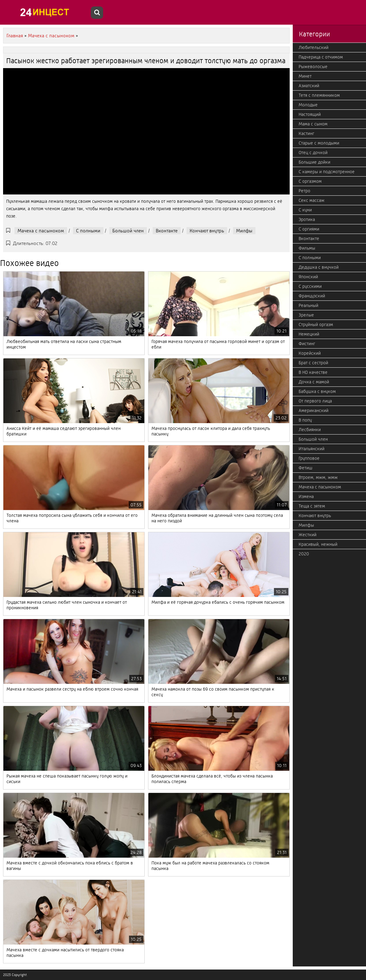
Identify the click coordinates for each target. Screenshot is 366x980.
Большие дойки (314, 162)
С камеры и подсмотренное (327, 172)
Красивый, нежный (318, 544)
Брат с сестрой (313, 363)
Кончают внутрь (207, 231)
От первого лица (315, 401)
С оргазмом (310, 181)
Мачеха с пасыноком (41, 231)
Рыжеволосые (313, 67)
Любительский (314, 47)
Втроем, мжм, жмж (318, 477)
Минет (305, 76)
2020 (304, 554)
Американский (314, 410)
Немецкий (309, 334)
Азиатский (309, 86)
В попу (305, 420)
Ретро (304, 191)
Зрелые (306, 315)
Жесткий (308, 535)
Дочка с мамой (314, 382)
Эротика (307, 219)
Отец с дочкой (313, 153)
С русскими (310, 286)
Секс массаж (312, 200)
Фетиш (306, 468)
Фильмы (307, 248)
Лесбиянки (310, 430)
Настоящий (310, 114)
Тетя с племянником (319, 95)
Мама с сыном (313, 124)
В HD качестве (313, 372)
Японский (308, 277)
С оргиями (309, 229)
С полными (88, 231)
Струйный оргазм (316, 325)
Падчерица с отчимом (321, 57)
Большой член (128, 231)
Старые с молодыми (319, 143)
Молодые (308, 105)
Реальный (308, 305)
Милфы (244, 231)
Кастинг (306, 133)
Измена (306, 496)
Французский (312, 296)
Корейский (310, 353)
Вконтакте (167, 231)
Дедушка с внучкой (319, 267)
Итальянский (312, 449)
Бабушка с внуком (317, 391)
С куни (305, 210)
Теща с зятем (312, 506)
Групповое (309, 458)
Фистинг (307, 344)
